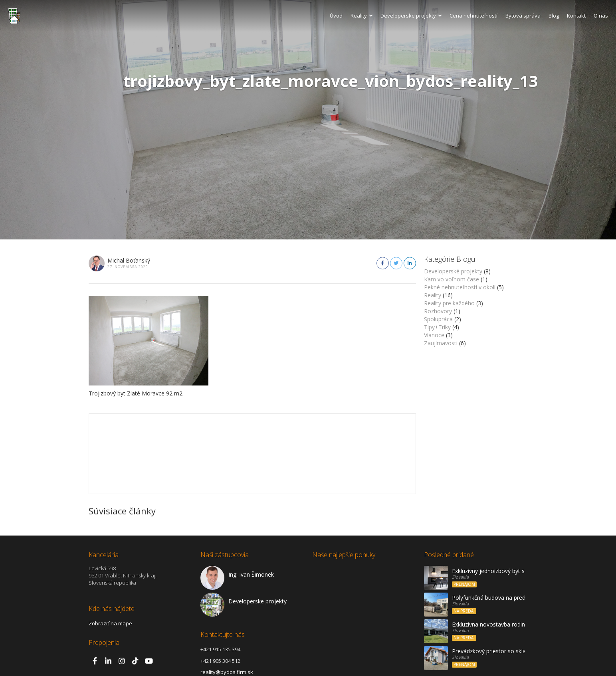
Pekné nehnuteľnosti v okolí (460, 287)
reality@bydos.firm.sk (227, 632)
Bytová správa (523, 16)
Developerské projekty (453, 271)
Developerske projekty (411, 16)
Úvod (336, 16)
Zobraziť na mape (110, 583)
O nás (601, 16)
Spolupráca (438, 319)
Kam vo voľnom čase (452, 279)
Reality (361, 16)
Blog (554, 16)
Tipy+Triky (437, 327)
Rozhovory (438, 311)
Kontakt (576, 16)
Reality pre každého (449, 303)
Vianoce (434, 335)
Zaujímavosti (441, 343)
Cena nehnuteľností (473, 16)
